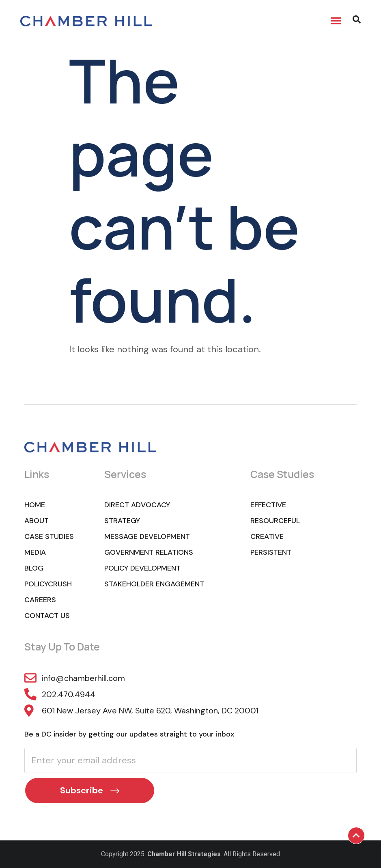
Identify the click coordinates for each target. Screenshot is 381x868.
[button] (336, 20)
